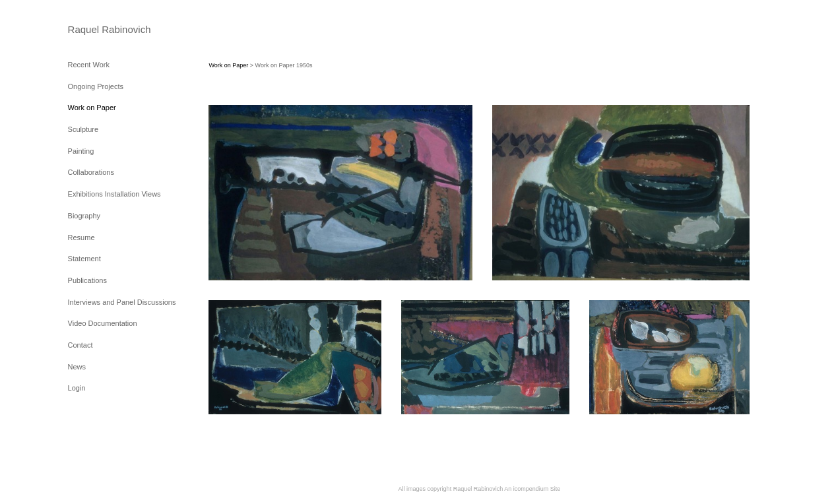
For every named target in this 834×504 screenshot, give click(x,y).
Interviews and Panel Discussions (122, 302)
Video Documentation (103, 323)
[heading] (101, 29)
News (77, 367)
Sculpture (83, 129)
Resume (81, 237)
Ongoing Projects (96, 86)
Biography (84, 216)
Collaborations (91, 172)
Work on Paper (92, 108)
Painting (81, 151)
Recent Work (89, 65)
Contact (80, 345)
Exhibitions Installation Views (114, 194)
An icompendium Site (532, 489)
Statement (84, 259)
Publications (87, 280)
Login (77, 388)
